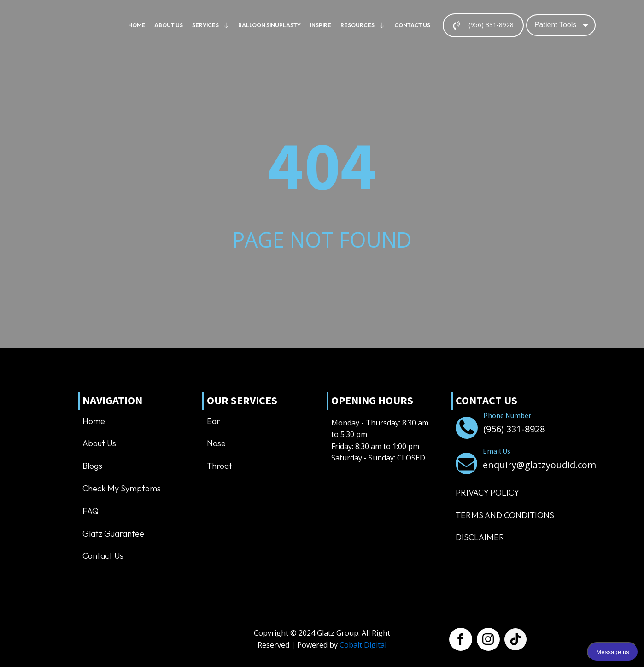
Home (137, 25)
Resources (363, 25)
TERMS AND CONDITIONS (505, 515)
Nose (216, 443)
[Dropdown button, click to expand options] (561, 25)
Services (211, 25)
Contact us (412, 25)
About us (169, 25)
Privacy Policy (487, 493)
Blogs (92, 466)
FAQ (91, 511)
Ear (214, 421)
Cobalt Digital (363, 645)
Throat (220, 466)
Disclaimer (480, 537)
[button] (483, 25)
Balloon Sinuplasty (269, 25)
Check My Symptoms (122, 488)
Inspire (321, 25)
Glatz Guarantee (113, 534)
